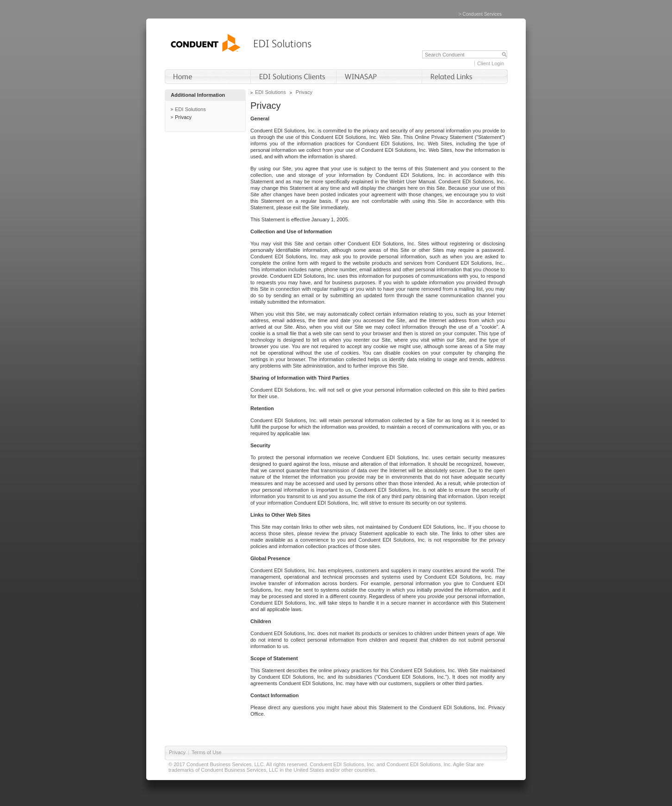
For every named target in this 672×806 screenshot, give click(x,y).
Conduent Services (482, 14)
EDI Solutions (190, 109)
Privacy (183, 117)
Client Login (491, 63)
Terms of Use (207, 752)
